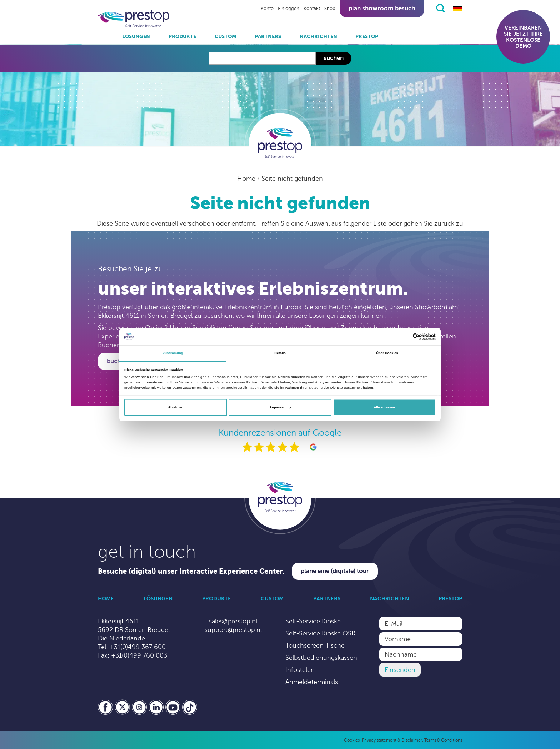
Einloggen (289, 9)
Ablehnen (176, 407)
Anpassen (280, 407)
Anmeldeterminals (312, 682)
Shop (330, 9)
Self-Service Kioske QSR (320, 633)
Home (247, 179)
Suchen (334, 58)
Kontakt (312, 9)
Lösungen (136, 36)
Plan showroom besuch (382, 8)
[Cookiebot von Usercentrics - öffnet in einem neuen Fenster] (404, 336)
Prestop (367, 36)
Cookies (352, 740)
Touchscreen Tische (315, 645)
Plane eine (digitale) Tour (335, 571)
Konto (267, 9)
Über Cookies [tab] (387, 353)
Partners (268, 36)
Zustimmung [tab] (173, 353)
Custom (226, 36)
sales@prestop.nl (233, 621)
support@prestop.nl (233, 630)
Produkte (182, 36)
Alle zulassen (384, 407)
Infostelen (300, 670)
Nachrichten (318, 36)
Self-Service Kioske (313, 621)
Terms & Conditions (443, 740)
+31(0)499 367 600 (138, 647)
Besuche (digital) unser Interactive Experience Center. (191, 571)
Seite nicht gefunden (292, 179)
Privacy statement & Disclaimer (392, 740)
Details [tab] (280, 353)
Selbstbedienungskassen (321, 658)
